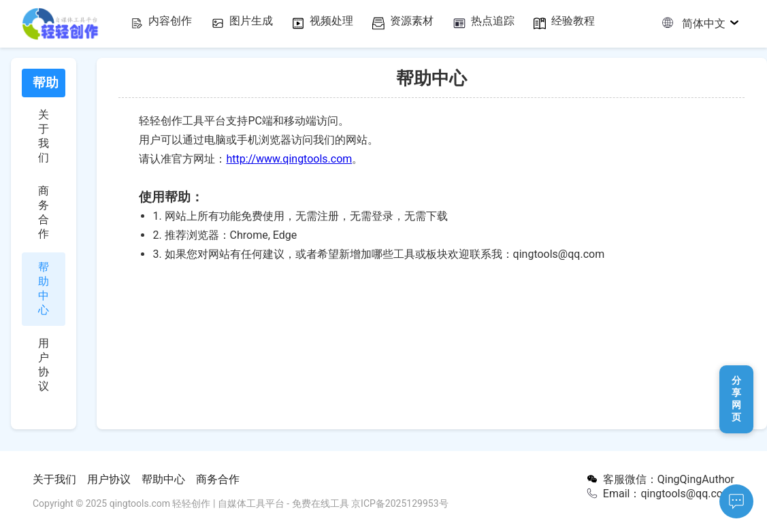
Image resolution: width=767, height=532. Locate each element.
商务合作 (218, 479)
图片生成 (250, 23)
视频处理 (340, 23)
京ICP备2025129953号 (399, 503)
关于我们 (54, 479)
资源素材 (431, 23)
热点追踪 (521, 23)
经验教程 (610, 23)
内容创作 (161, 23)
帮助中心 (163, 479)
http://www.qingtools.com (289, 159)
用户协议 (109, 479)
